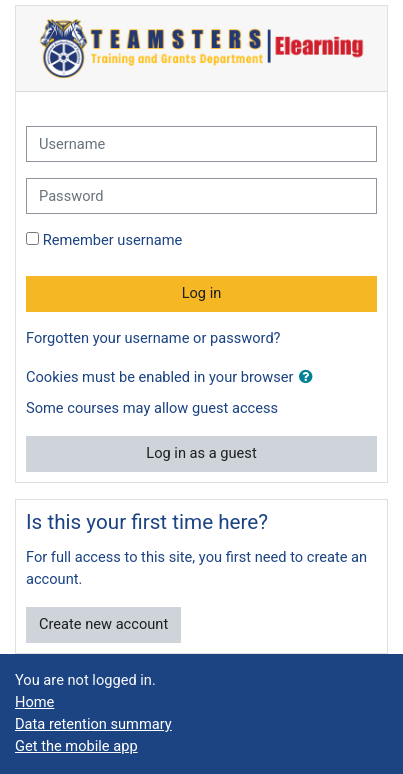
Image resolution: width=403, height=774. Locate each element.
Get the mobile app (76, 746)
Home (34, 702)
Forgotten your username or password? (153, 338)
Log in (202, 293)
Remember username (113, 240)
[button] (310, 378)
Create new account (103, 624)
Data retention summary (93, 724)
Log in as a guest (201, 453)
